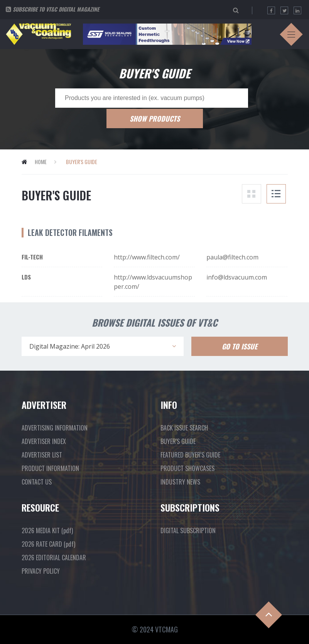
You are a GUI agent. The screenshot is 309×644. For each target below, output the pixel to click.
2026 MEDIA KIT (47, 530)
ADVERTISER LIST (42, 455)
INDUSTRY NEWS (180, 482)
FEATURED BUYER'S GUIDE (190, 455)
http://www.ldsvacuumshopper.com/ (153, 282)
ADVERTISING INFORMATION (55, 428)
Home (41, 162)
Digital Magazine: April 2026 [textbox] (70, 346)
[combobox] (103, 346)
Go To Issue (240, 346)
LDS (26, 277)
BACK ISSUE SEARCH (184, 428)
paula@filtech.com (232, 257)
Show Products (155, 119)
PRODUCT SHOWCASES (187, 468)
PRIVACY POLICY (41, 571)
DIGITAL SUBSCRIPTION (188, 530)
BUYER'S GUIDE (178, 441)
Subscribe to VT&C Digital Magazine (56, 9)
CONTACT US (37, 482)
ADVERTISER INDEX (44, 441)
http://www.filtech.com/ (147, 257)
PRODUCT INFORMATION (50, 468)
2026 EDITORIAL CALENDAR (54, 558)
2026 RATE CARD (48, 544)
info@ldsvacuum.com (237, 277)
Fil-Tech (32, 257)
